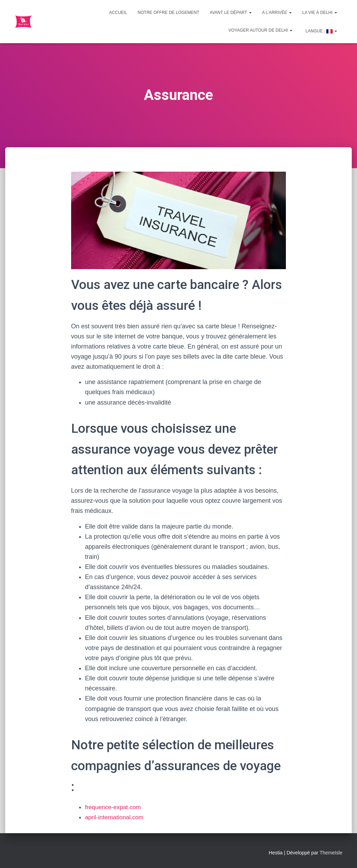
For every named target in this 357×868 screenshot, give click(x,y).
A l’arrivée (277, 13)
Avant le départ (231, 13)
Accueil (118, 13)
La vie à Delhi (320, 13)
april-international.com (116, 817)
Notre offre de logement (169, 13)
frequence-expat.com (115, 807)
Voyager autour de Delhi (260, 30)
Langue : (321, 31)
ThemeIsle (331, 853)
